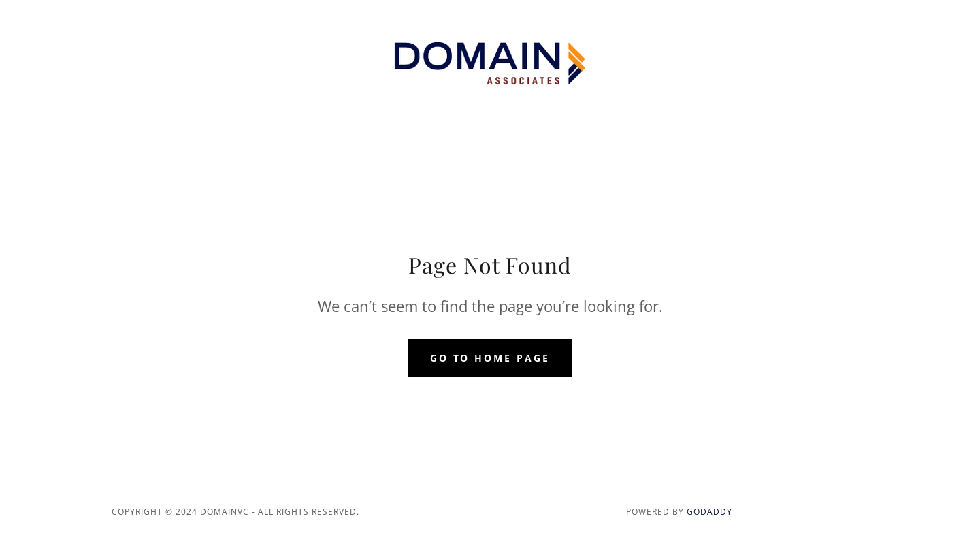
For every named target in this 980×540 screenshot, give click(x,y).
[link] (490, 63)
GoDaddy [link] (709, 512)
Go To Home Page (490, 358)
